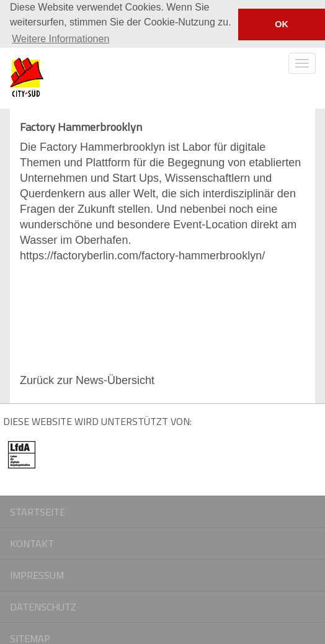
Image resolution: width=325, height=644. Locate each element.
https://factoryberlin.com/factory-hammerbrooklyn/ (142, 256)
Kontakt (32, 543)
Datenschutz (43, 606)
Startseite (38, 511)
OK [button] (282, 24)
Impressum (37, 575)
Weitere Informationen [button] (60, 39)
